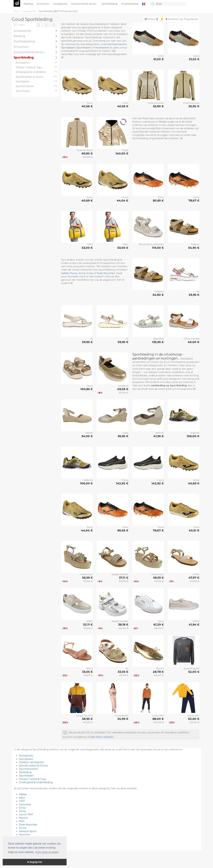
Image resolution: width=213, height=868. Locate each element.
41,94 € (194, 625)
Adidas (65, 273)
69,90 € (87, 153)
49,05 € (123, 389)
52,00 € (194, 672)
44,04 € (122, 201)
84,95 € (88, 722)
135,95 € (158, 342)
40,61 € (194, 530)
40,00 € (194, 342)
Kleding (29, 4)
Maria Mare (87, 574)
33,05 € (87, 672)
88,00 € (158, 719)
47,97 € (194, 578)
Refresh (160, 433)
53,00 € (87, 248)
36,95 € (123, 436)
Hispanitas (158, 339)
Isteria (90, 668)
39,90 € (123, 581)
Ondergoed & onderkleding (36, 782)
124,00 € (158, 722)
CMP (22, 801)
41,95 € (159, 436)
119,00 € (158, 248)
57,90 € (88, 628)
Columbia (25, 804)
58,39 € (87, 578)
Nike (22, 821)
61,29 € (159, 625)
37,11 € (124, 578)
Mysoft (89, 433)
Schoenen (43, 4)
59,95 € (194, 295)
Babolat (195, 433)
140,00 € (122, 153)
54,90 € (194, 248)
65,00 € (195, 722)
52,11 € (88, 625)
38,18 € (123, 625)
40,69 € (87, 201)
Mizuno (23, 818)
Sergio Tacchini (84, 716)
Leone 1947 (158, 716)
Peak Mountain (156, 103)
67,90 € (88, 581)
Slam (90, 244)
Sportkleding (110, 4)
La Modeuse (122, 716)
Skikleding (25, 772)
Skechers (25, 835)
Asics (22, 798)
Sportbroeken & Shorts (33, 766)
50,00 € (194, 719)
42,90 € (123, 628)
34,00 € (87, 436)
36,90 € (159, 675)
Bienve (160, 668)
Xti (198, 291)
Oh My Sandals (191, 339)
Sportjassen (68, 48)
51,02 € (159, 59)
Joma (161, 56)
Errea (90, 273)
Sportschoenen (117, 44)
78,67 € (194, 201)
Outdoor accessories (31, 762)
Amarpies (123, 386)
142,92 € (122, 483)
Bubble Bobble (120, 574)
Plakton (195, 244)
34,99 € (123, 719)
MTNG (196, 574)
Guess (125, 150)
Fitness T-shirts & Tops (33, 779)
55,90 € (158, 106)
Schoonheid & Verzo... (85, 4)
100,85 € (87, 389)
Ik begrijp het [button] (35, 862)
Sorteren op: (182, 19)
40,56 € (87, 106)
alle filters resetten (102, 737)
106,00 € (193, 436)
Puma (74, 273)
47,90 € (88, 675)
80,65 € (158, 201)
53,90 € (124, 393)
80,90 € (88, 157)
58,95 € (87, 719)
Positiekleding (130, 4)
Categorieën (29, 11)
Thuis (17, 11)
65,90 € (159, 628)
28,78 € (158, 672)
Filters (151, 19)
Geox (90, 386)
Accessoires (61, 4)
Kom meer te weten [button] (47, 852)
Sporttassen (84, 48)
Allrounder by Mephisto (151, 244)
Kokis (126, 433)
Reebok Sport (192, 668)
